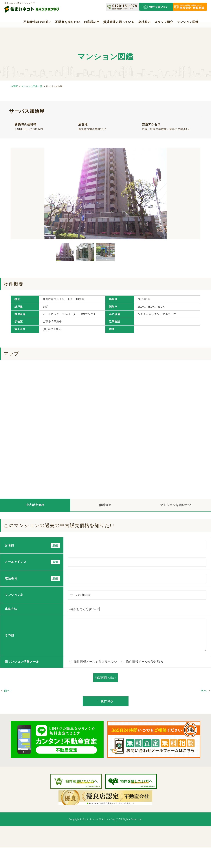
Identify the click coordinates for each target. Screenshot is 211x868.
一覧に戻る (105, 701)
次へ (204, 691)
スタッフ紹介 (164, 22)
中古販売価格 (35, 505)
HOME (14, 86)
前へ (7, 691)
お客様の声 (92, 22)
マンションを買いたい (176, 505)
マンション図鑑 (188, 22)
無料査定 (105, 505)
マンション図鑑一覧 (32, 86)
